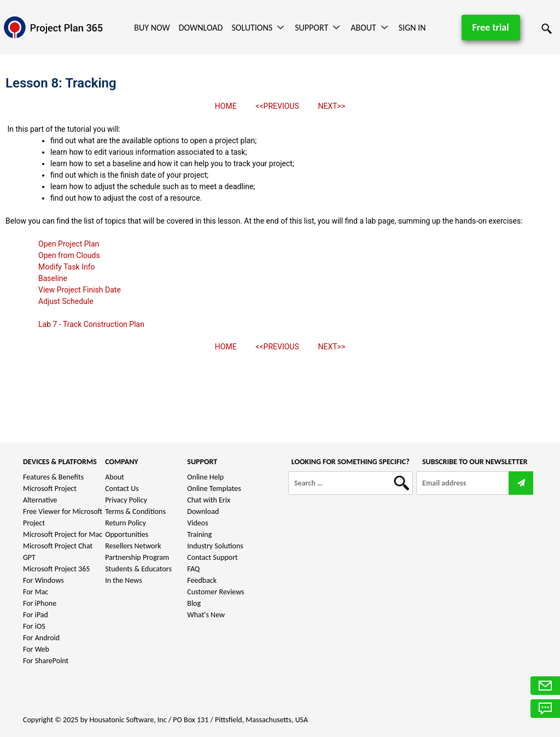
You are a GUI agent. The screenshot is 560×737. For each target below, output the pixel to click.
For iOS (34, 626)
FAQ (193, 569)
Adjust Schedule (66, 301)
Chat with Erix (209, 500)
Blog (194, 603)
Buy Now (152, 28)
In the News (124, 580)
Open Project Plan (69, 244)
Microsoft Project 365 (56, 569)
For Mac (36, 592)
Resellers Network (133, 546)
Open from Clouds (69, 255)
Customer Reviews (215, 592)
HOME (226, 106)
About (363, 28)
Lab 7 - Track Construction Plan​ (91, 324)
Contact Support (212, 557)
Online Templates (214, 489)
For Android (41, 638)
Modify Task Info (67, 267)
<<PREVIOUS (277, 106)
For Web (36, 649)
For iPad (36, 615)
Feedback (202, 580)
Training (199, 534)
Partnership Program (137, 557)
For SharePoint (46, 661)
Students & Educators (138, 569)
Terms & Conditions (135, 511)
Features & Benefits (53, 477)
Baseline (53, 278)
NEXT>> (331, 106)
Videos (197, 523)
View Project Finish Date (80, 290)
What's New (206, 615)
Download (201, 28)
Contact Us (122, 489)
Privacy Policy (126, 500)
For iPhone (40, 603)
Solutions (252, 28)
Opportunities (127, 534)
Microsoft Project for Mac (63, 534)
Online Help (205, 477)
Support (311, 28)
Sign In (412, 28)
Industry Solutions (215, 546)
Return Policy (126, 523)
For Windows (43, 580)
